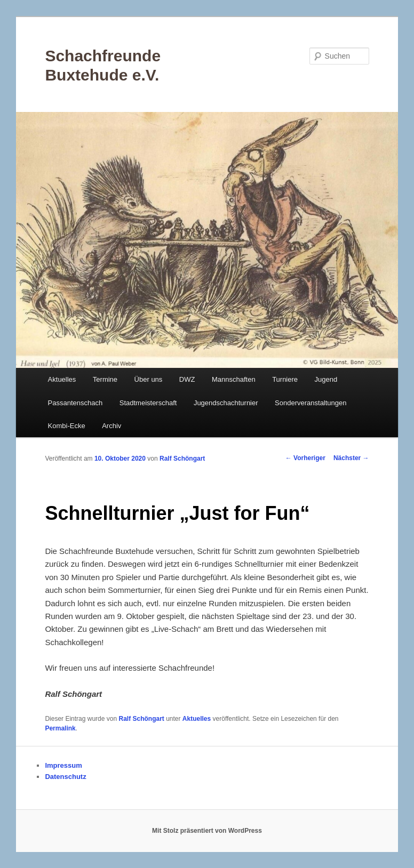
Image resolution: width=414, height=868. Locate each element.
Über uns (149, 379)
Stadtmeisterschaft (148, 403)
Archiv (112, 426)
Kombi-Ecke (67, 426)
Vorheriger (305, 458)
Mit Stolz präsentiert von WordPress (207, 831)
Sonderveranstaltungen (310, 403)
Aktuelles (62, 379)
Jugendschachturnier (226, 403)
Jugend (326, 379)
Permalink (60, 728)
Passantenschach (75, 403)
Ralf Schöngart (182, 459)
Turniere (285, 379)
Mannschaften (234, 379)
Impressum (63, 765)
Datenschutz (65, 777)
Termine (105, 379)
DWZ (187, 379)
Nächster (351, 458)
